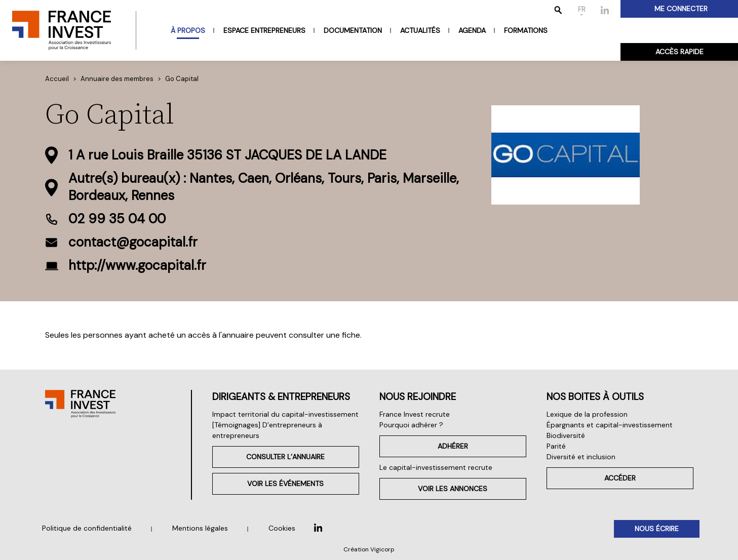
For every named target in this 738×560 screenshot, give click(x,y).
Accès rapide (679, 52)
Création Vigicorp (369, 549)
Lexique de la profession (587, 414)
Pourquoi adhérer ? (411, 425)
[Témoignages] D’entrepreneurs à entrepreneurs (267, 430)
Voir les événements (285, 484)
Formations (526, 30)
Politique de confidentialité (87, 528)
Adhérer (453, 446)
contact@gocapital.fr (133, 242)
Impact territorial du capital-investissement (285, 414)
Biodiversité (566, 435)
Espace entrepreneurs (264, 30)
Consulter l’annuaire (285, 457)
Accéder (620, 478)
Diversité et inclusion (581, 457)
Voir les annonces (453, 489)
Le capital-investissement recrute (436, 467)
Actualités (420, 30)
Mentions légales (200, 528)
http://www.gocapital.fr (137, 265)
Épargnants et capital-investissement (610, 425)
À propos (188, 30)
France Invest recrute (415, 414)
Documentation (353, 30)
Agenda (472, 30)
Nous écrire (657, 529)
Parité (556, 446)
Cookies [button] (282, 528)
